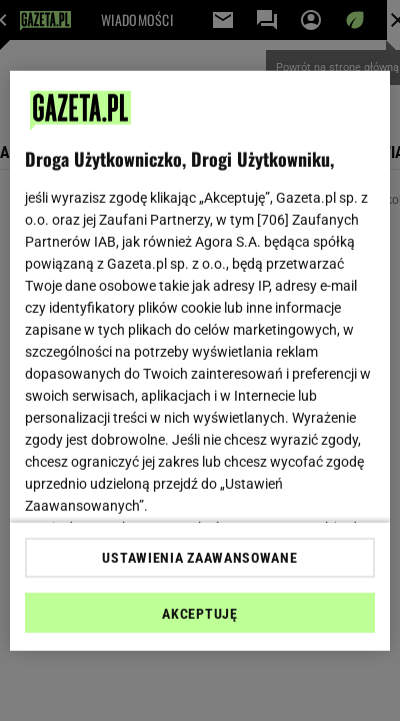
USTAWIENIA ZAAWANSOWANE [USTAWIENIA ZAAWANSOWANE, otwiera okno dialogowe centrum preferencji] (199, 558)
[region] (200, 360)
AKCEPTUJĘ (199, 614)
